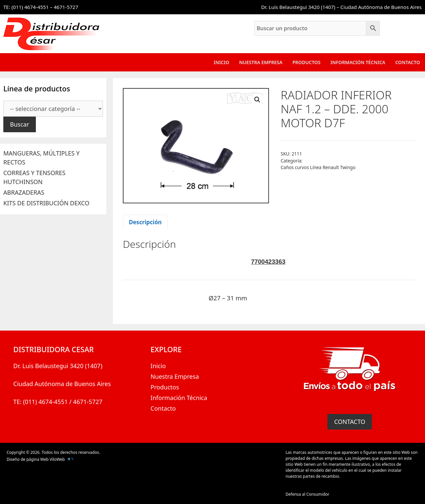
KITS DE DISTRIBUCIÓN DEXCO (46, 203)
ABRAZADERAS (24, 192)
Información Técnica (358, 62)
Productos (307, 62)
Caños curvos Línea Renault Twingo (318, 167)
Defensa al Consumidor (307, 494)
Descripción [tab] (145, 222)
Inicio (222, 62)
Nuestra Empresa (261, 62)
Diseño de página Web (28, 459)
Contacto (408, 62)
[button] (257, 100)
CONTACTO (350, 422)
